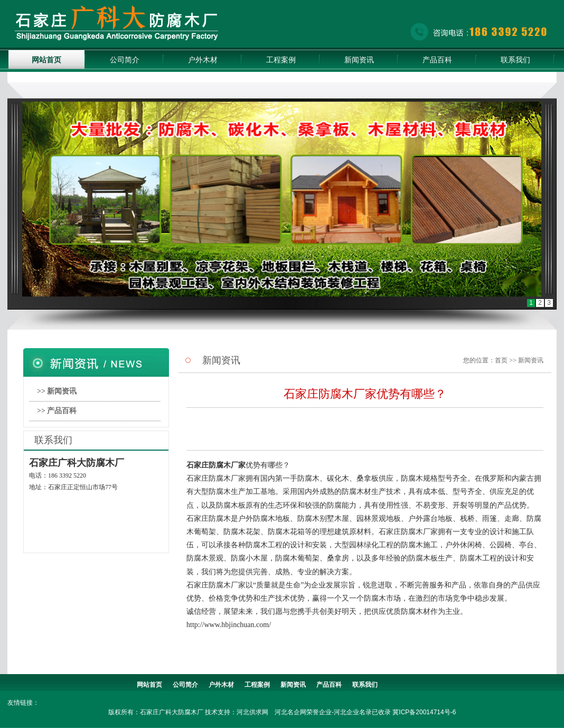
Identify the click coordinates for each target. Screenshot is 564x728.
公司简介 (125, 60)
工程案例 (281, 60)
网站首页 (46, 60)
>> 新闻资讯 (57, 391)
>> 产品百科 (57, 411)
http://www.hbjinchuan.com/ (229, 625)
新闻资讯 (359, 60)
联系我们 (515, 60)
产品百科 (437, 60)
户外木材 (203, 60)
